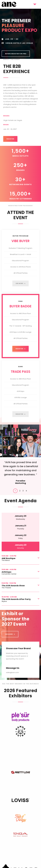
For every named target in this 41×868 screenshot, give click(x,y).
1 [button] (17, 455)
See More (20, 283)
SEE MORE (10, 634)
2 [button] (20, 455)
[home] (9, 4)
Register (10, 139)
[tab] (15, 491)
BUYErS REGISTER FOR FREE (16, 54)
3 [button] (24, 455)
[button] (34, 4)
